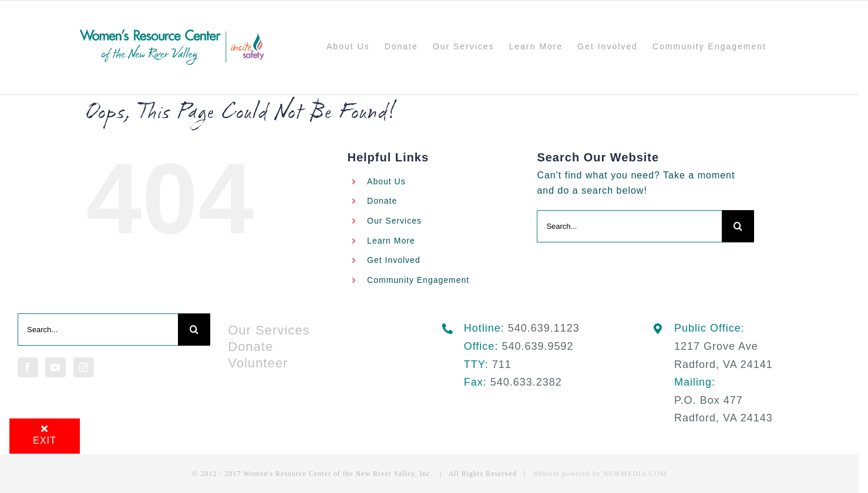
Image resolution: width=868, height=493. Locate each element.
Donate (382, 201)
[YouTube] (55, 367)
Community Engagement (418, 280)
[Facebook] (28, 367)
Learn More (391, 241)
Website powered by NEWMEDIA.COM (600, 474)
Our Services (394, 221)
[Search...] (629, 226)
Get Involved (394, 260)
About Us (386, 181)
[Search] (738, 226)
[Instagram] (84, 367)
